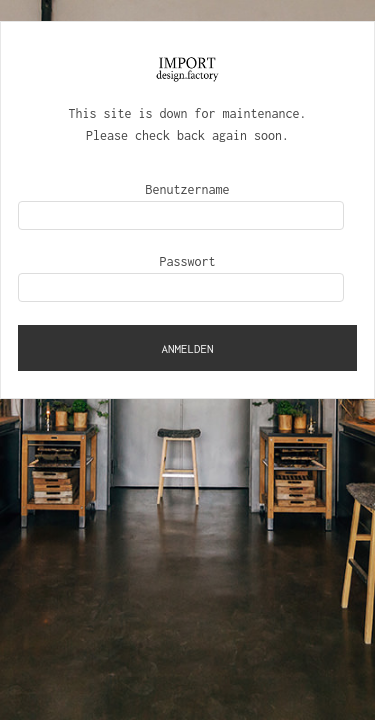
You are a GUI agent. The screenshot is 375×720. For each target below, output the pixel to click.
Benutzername (188, 189)
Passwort (188, 261)
